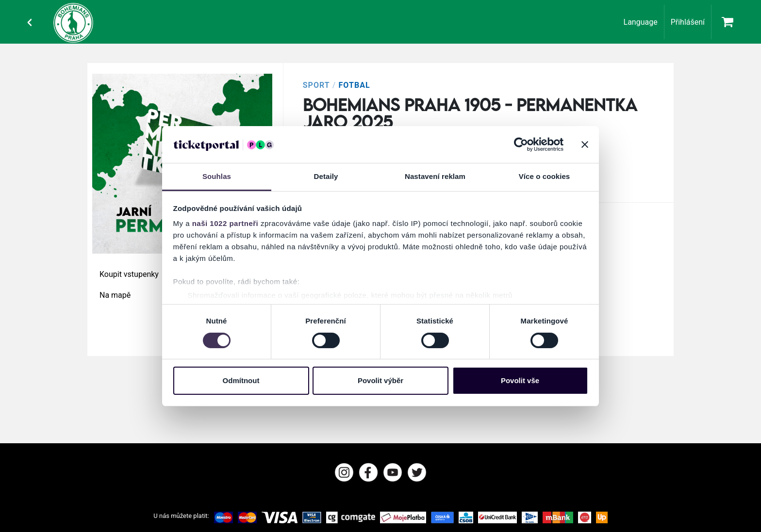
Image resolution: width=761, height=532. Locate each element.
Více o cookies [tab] (545, 176)
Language (641, 22)
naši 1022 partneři (225, 223)
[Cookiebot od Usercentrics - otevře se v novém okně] (521, 145)
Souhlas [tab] (217, 176)
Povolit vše (520, 380)
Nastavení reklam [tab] (435, 176)
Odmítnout (241, 380)
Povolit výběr (380, 380)
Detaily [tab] (326, 176)
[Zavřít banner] (585, 145)
